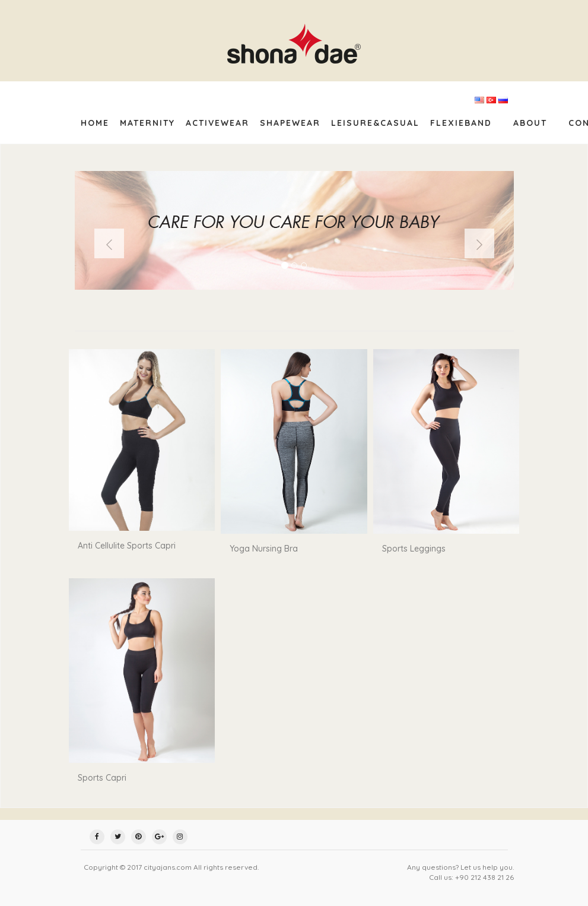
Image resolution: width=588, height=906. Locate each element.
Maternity (147, 123)
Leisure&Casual (375, 123)
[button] (109, 243)
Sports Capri (102, 778)
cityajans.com (168, 867)
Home (95, 123)
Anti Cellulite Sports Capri (127, 546)
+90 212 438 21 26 (484, 877)
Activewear (217, 123)
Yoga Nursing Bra (264, 549)
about (530, 123)
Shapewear (290, 123)
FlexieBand (461, 123)
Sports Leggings (414, 549)
